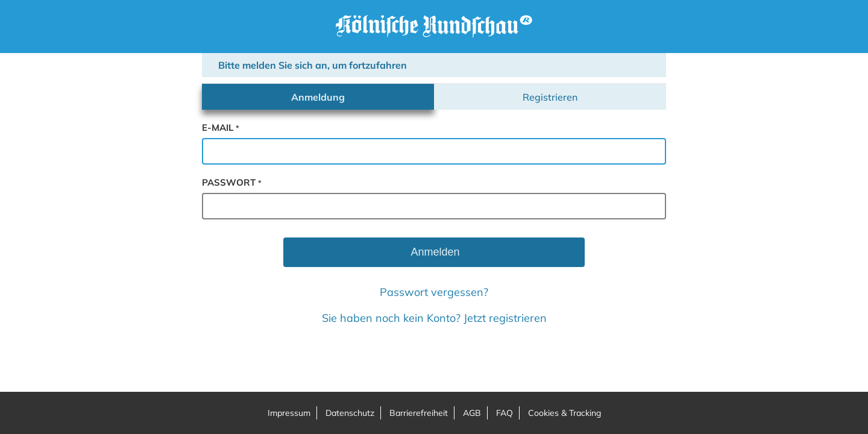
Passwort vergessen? (434, 292)
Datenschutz (350, 413)
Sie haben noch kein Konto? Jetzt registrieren (434, 318)
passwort (232, 182)
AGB (472, 413)
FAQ (505, 413)
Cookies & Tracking (565, 413)
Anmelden (434, 252)
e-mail (221, 127)
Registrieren (550, 97)
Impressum (289, 413)
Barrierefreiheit (419, 413)
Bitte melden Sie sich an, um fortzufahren (313, 65)
